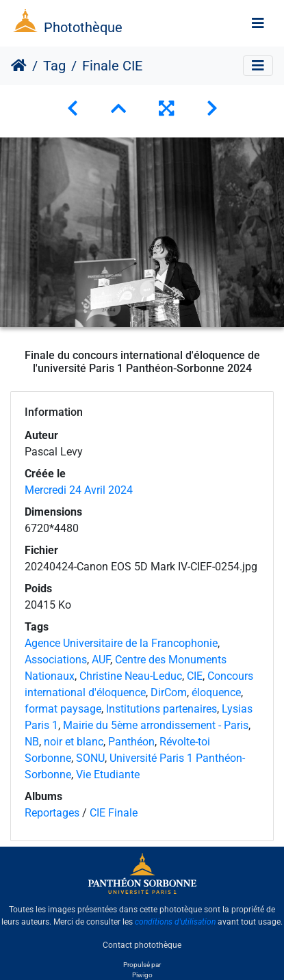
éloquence (216, 692)
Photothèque (83, 27)
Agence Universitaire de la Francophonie (121, 643)
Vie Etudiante (108, 774)
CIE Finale (114, 813)
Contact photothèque (142, 945)
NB (32, 742)
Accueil (19, 66)
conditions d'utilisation (175, 922)
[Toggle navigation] (258, 23)
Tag (54, 66)
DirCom (169, 692)
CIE (195, 676)
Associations (56, 660)
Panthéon (131, 742)
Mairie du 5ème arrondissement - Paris (156, 725)
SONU (90, 758)
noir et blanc (74, 742)
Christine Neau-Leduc (131, 676)
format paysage (63, 709)
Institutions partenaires (162, 709)
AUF (101, 660)
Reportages (52, 813)
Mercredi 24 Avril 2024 (79, 490)
